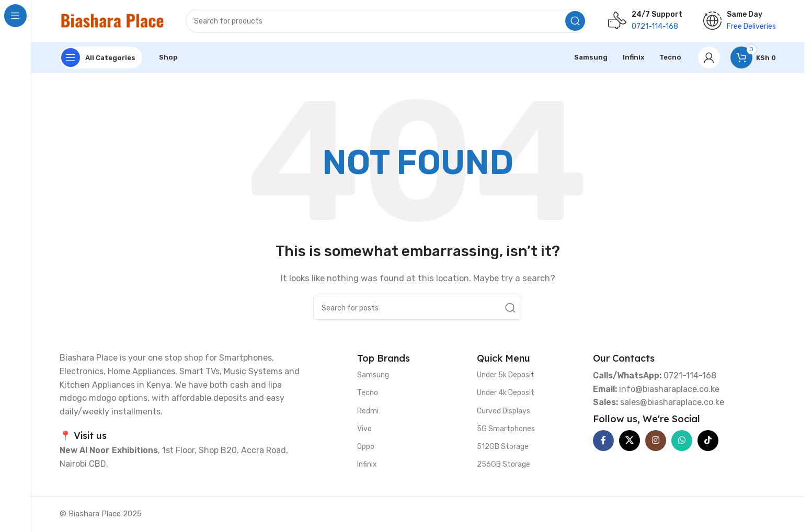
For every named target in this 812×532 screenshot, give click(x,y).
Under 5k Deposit (506, 375)
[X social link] (630, 441)
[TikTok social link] (708, 441)
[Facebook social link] (603, 441)
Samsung (373, 375)
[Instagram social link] (656, 441)
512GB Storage (503, 447)
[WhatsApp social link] (682, 441)
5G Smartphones (506, 429)
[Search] (386, 21)
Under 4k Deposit (506, 393)
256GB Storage (504, 464)
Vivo (364, 429)
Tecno (368, 393)
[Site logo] (112, 20)
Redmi (368, 411)
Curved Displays (504, 411)
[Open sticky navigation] (101, 57)
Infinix (367, 464)
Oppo (366, 447)
